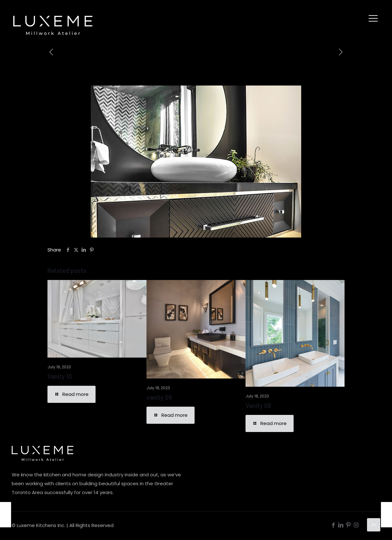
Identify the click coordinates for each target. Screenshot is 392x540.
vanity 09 (159, 397)
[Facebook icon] (333, 525)
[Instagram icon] (356, 525)
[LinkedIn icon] (341, 525)
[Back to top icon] (374, 525)
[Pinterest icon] (348, 525)
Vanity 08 (258, 405)
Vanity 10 (60, 376)
